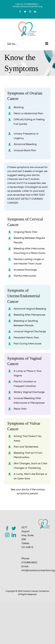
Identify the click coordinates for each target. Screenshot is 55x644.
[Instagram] (7, 535)
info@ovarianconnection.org (27, 6)
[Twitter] (14, 528)
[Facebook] (7, 528)
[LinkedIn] (14, 535)
